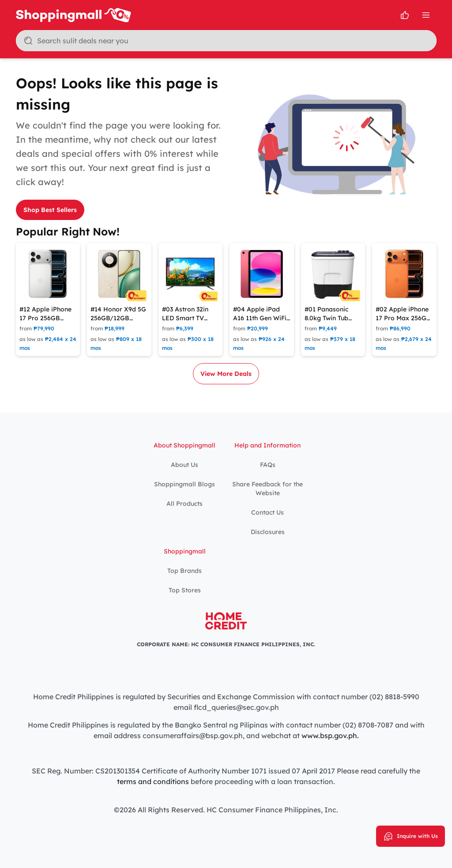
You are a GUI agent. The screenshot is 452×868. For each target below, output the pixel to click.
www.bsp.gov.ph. (330, 735)
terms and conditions (153, 781)
